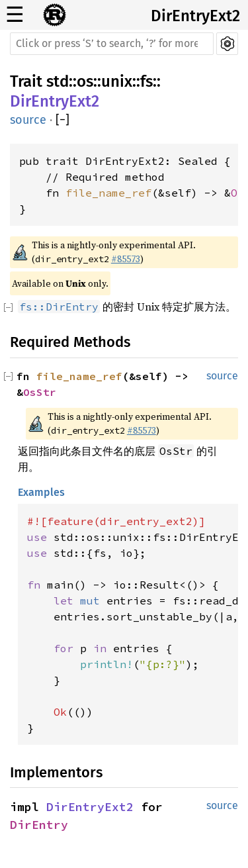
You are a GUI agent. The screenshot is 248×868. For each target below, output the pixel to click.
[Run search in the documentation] (112, 44)
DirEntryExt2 (195, 16)
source (28, 120)
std (58, 81)
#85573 (126, 259)
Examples (41, 492)
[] (62, 120)
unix (117, 81)
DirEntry (39, 825)
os (85, 81)
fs (146, 81)
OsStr (40, 392)
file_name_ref (108, 193)
